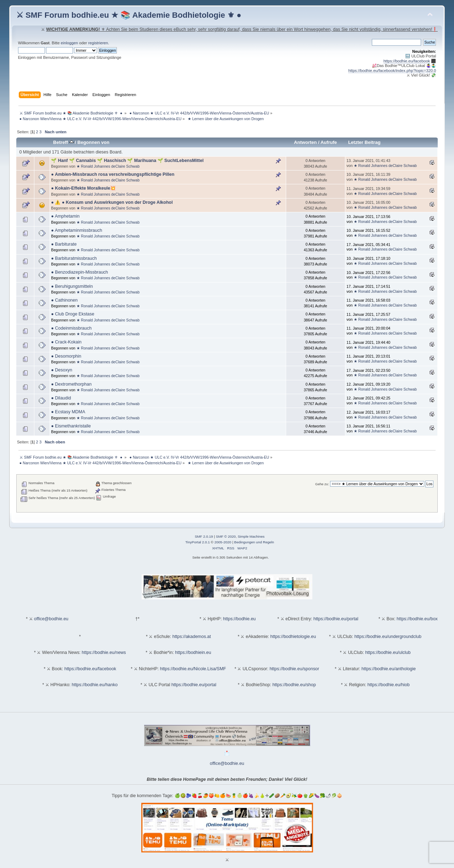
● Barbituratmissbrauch (74, 258)
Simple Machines (251, 536)
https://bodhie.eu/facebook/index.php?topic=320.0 (392, 71)
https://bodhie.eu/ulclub (388, 653)
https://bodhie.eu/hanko (95, 685)
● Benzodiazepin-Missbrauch (80, 272)
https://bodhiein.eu (193, 653)
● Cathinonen (64, 300)
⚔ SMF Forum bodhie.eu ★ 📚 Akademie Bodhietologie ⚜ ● (129, 15)
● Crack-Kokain (66, 342)
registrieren (98, 43)
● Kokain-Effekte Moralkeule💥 (83, 188)
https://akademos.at (192, 637)
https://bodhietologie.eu (293, 637)
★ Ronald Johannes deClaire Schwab (108, 166)
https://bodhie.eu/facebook (407, 61)
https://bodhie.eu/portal (336, 619)
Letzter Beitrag (364, 142)
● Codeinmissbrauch (71, 328)
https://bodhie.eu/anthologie (389, 669)
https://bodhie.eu (239, 619)
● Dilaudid (61, 398)
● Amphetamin (65, 216)
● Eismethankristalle (71, 426)
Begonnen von (93, 142)
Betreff (63, 142)
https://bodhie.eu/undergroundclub (388, 637)
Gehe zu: (322, 484)
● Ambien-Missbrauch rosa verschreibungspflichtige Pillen (113, 174)
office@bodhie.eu (51, 619)
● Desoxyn (62, 370)
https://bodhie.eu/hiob (388, 685)
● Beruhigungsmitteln (72, 286)
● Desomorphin (66, 356)
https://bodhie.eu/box (417, 619)
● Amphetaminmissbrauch (76, 230)
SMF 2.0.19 (204, 536)
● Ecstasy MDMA (68, 412)
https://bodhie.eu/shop (294, 685)
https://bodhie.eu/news (104, 653)
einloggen (70, 43)
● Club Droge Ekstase (73, 314)
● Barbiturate (64, 244)
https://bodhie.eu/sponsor (294, 669)
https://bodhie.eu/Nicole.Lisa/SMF (193, 669)
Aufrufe (329, 142)
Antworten (305, 142)
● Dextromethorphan (71, 384)
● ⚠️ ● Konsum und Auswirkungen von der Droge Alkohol (112, 202)
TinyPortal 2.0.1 (197, 542)
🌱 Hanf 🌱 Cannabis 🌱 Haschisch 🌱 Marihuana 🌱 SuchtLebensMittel (127, 161)
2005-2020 (223, 542)
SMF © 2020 (226, 536)
